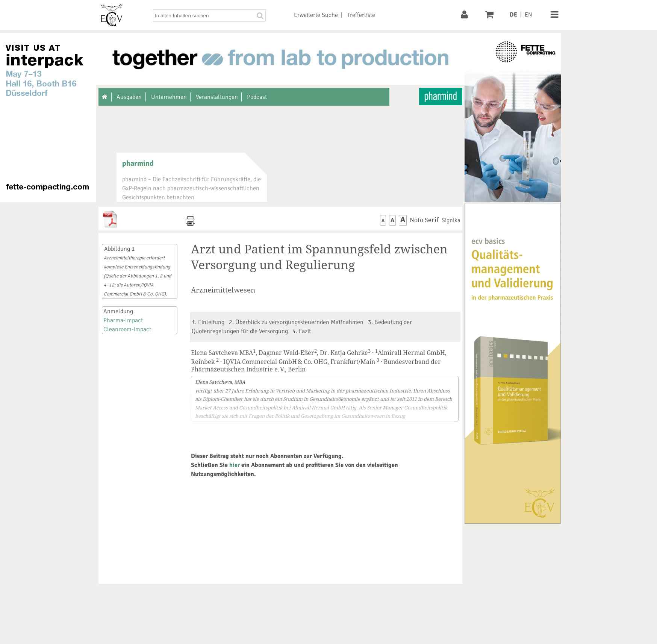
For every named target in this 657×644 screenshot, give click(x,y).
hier (235, 465)
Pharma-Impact (123, 320)
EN (528, 15)
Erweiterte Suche (316, 15)
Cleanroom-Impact (127, 329)
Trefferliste (361, 15)
